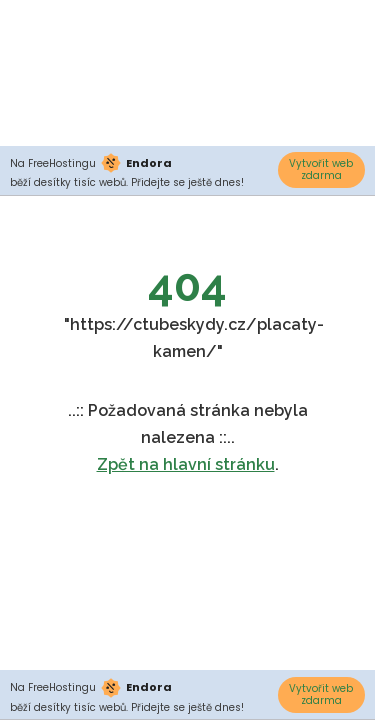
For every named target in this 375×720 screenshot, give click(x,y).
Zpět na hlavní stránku (186, 464)
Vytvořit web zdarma (321, 169)
